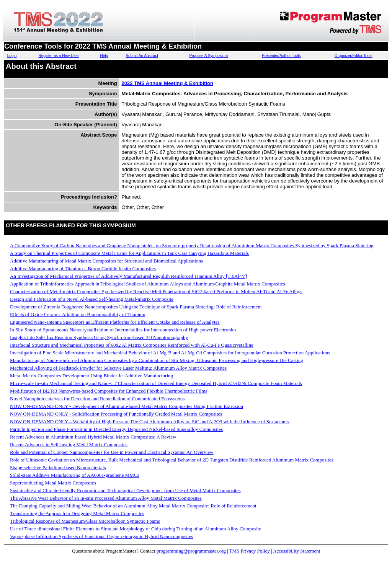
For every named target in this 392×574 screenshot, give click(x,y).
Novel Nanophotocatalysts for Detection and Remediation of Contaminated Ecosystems (97, 399)
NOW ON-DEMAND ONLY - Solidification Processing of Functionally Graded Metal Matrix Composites (116, 414)
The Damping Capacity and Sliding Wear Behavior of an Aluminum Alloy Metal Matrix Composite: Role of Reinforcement (133, 506)
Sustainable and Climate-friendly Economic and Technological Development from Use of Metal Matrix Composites (125, 490)
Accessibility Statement (296, 551)
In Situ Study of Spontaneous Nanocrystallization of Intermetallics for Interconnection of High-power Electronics (123, 330)
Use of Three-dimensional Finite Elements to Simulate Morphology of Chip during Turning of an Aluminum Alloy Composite (136, 529)
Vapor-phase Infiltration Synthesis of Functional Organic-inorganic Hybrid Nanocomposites (101, 536)
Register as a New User (59, 56)
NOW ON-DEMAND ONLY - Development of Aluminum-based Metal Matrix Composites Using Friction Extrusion (127, 406)
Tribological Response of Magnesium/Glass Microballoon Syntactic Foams (85, 521)
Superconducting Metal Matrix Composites (53, 483)
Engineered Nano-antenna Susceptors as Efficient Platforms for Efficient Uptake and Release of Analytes (115, 322)
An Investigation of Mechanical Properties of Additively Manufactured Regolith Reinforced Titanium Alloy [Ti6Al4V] (128, 276)
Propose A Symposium (208, 56)
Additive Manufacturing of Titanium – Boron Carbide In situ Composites (83, 268)
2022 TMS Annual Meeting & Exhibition (167, 83)
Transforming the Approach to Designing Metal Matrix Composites (77, 513)
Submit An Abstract (142, 56)
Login (12, 56)
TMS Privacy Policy (250, 551)
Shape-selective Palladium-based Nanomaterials (58, 467)
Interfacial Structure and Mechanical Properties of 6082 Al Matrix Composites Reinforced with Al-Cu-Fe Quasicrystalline (132, 345)
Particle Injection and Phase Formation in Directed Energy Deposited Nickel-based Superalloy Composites (116, 429)
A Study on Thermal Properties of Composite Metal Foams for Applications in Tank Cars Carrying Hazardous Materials (129, 253)
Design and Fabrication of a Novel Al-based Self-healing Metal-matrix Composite (92, 299)
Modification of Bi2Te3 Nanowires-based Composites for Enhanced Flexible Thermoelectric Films (109, 391)
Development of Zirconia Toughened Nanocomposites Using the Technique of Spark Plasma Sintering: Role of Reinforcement (136, 307)
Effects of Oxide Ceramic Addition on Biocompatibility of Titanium (78, 314)
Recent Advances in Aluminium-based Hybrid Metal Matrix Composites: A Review (93, 437)
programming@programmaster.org (191, 551)
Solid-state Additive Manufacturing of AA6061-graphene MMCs (75, 475)
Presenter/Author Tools (281, 56)
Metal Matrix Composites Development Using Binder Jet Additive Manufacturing (91, 376)
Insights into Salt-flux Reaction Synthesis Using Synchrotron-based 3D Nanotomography (99, 337)
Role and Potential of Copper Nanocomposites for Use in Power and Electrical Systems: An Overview (112, 452)
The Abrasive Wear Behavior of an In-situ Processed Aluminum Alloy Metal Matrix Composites (106, 498)
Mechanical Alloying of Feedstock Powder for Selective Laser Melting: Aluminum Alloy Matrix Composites (118, 368)
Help (104, 56)
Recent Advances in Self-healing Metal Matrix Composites (69, 444)
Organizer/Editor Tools (354, 56)
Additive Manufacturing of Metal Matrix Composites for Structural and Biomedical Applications (106, 261)
